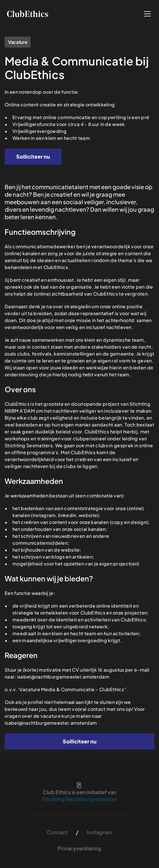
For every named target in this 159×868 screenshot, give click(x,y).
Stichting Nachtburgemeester (79, 799)
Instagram (99, 832)
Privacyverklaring (79, 848)
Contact (57, 832)
